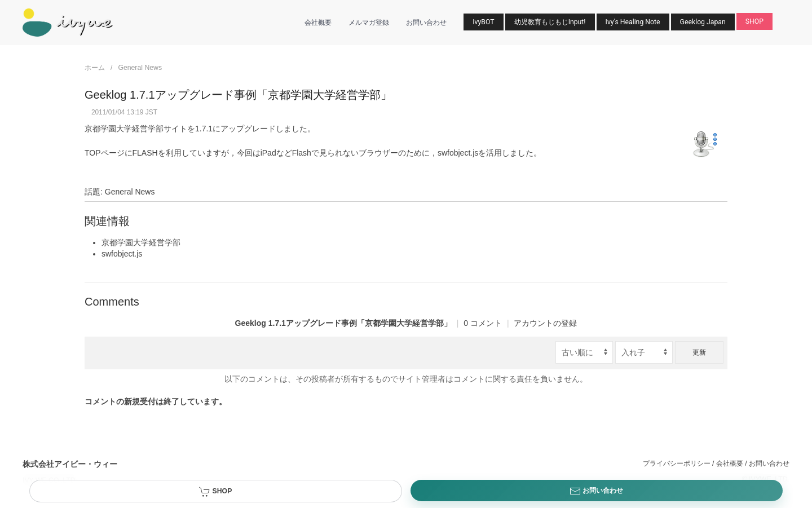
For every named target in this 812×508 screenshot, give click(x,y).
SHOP (754, 21)
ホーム (95, 68)
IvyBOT (483, 22)
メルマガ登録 (369, 23)
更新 (699, 352)
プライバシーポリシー (677, 463)
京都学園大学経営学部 (124, 129)
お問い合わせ (426, 23)
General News (140, 68)
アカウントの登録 (545, 323)
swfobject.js (458, 153)
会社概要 (318, 23)
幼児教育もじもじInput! (550, 22)
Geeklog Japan (703, 22)
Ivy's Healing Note (633, 22)
